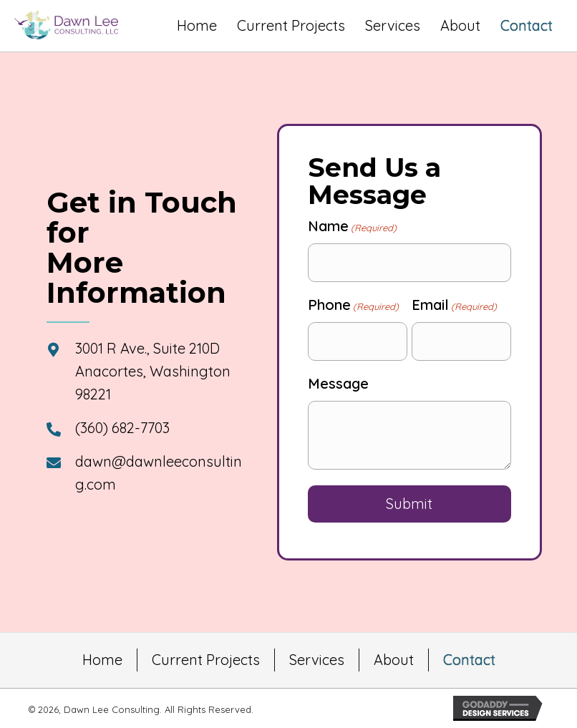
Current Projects (206, 660)
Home (102, 660)
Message (338, 383)
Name (352, 226)
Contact (469, 660)
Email (454, 305)
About (394, 660)
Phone (353, 305)
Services (317, 660)
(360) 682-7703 (122, 428)
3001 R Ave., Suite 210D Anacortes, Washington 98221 (153, 371)
